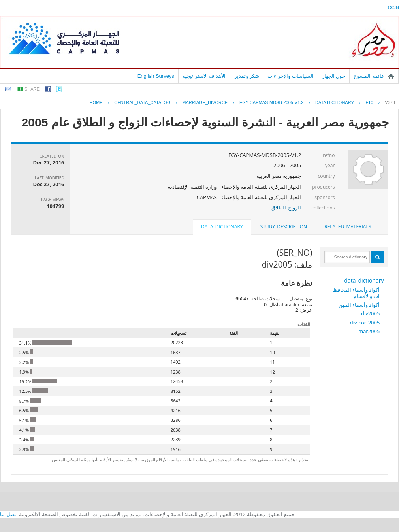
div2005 (370, 313)
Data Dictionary (335, 102)
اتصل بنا (9, 514)
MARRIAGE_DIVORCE (205, 102)
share (32, 89)
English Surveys (156, 76)
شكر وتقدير (247, 76)
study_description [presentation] (284, 227)
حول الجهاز (334, 76)
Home (96, 102)
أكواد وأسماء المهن (359, 305)
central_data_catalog (142, 102)
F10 (370, 102)
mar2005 (369, 331)
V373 (390, 102)
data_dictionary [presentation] (222, 227)
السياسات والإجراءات (291, 76)
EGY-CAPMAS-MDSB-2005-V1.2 (271, 102)
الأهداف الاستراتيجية (204, 76)
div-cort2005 (365, 323)
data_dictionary (364, 280)
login (392, 8)
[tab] (348, 227)
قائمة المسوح (369, 76)
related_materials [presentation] (348, 227)
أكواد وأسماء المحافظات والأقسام (357, 293)
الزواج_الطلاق (286, 208)
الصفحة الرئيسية (391, 76)
